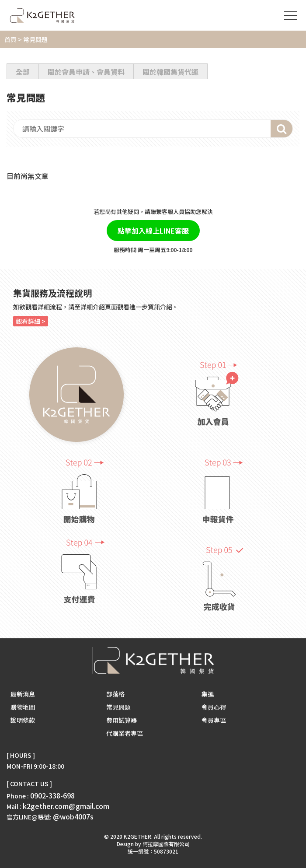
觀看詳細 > (31, 321)
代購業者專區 (125, 733)
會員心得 (214, 707)
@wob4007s (73, 816)
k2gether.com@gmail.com (66, 806)
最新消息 (23, 694)
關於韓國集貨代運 (170, 72)
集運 (208, 694)
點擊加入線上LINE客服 (153, 231)
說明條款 (23, 720)
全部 (23, 72)
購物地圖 (23, 707)
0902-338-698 (52, 795)
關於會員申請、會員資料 (86, 72)
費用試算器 (122, 720)
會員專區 (214, 720)
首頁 (10, 39)
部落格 (115, 694)
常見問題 (118, 707)
